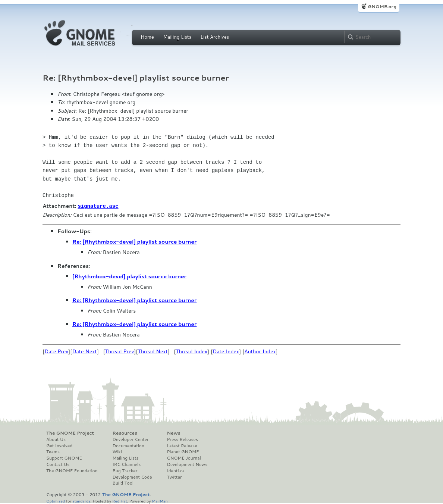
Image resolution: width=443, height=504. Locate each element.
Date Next (84, 351)
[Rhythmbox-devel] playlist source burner (129, 276)
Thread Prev (120, 351)
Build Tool (123, 483)
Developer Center (131, 439)
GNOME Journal (184, 458)
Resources (125, 433)
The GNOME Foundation (72, 470)
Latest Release (182, 445)
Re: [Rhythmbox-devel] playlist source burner (134, 241)
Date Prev (56, 351)
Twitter (174, 477)
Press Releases (182, 439)
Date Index (226, 351)
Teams (53, 451)
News (173, 433)
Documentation (128, 445)
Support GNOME (64, 458)
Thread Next (153, 351)
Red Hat (120, 500)
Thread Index (192, 351)
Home (147, 37)
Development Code (132, 477)
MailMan (160, 500)
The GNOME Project (70, 433)
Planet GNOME (183, 451)
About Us (56, 439)
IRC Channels (127, 464)
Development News (187, 464)
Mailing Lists (177, 37)
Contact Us (58, 464)
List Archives (215, 37)
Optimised (56, 500)
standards (81, 500)
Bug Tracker (125, 470)
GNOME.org (382, 7)
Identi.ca (176, 470)
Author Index (260, 351)
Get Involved (59, 445)
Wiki (117, 451)
